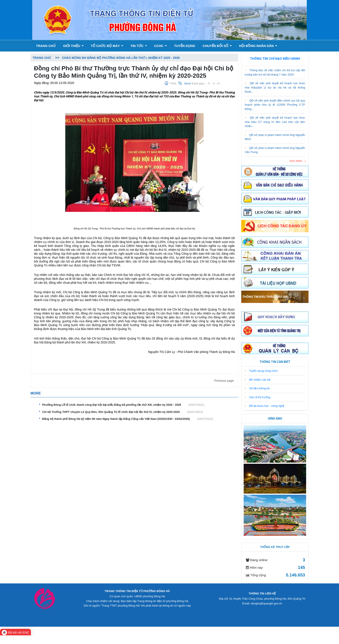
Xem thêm (296, 161)
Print (173, 83)
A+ (219, 83)
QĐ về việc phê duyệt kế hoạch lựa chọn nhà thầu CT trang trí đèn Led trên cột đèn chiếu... (275, 122)
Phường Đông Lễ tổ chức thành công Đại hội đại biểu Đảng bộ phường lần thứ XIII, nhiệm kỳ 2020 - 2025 (123, 405)
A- (209, 83)
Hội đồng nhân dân (258, 46)
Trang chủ (46, 46)
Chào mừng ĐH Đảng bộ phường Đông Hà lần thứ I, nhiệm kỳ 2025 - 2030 (121, 58)
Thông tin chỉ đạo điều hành (275, 59)
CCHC (161, 46)
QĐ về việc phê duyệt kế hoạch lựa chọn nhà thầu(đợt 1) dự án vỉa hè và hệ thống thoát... (275, 87)
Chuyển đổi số (217, 46)
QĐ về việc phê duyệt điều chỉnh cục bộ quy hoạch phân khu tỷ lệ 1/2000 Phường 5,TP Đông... (275, 105)
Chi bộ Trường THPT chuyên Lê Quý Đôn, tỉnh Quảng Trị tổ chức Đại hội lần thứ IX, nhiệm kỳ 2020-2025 (123, 412)
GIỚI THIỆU (73, 46)
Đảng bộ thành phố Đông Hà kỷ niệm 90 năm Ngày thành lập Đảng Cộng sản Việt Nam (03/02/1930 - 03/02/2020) (128, 419)
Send (187, 83)
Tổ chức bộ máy (107, 46)
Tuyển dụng (185, 46)
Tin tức (139, 46)
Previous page (224, 381)
